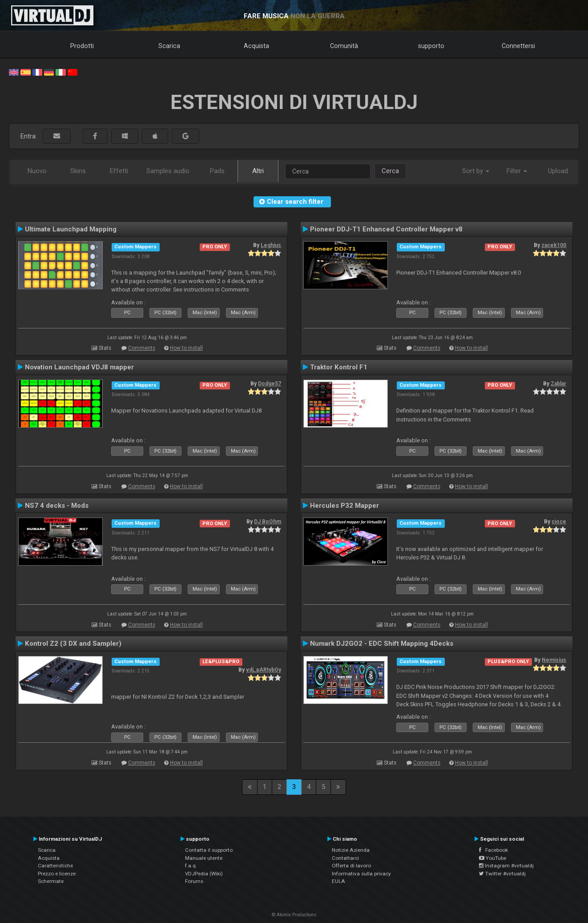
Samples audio (168, 171)
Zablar (558, 384)
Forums (194, 881)
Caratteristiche (55, 866)
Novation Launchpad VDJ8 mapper (79, 367)
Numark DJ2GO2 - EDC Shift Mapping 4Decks (382, 644)
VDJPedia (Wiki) (204, 874)
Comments (142, 348)
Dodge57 (270, 384)
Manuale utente (204, 858)
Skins (78, 171)
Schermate (51, 881)
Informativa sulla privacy (361, 874)
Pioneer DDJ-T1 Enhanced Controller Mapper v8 (386, 229)
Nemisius (554, 660)
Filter (517, 171)
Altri (258, 171)
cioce (559, 522)
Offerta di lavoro (351, 866)
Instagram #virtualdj (506, 866)
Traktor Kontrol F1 (339, 367)
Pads (217, 171)
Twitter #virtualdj (502, 874)
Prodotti (82, 46)
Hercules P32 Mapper (344, 506)
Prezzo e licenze (57, 874)
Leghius (271, 245)
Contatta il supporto (209, 850)
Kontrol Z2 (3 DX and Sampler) (73, 644)
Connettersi (518, 46)
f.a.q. (191, 866)
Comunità (344, 46)
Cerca (390, 171)
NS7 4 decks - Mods (57, 506)
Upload (558, 171)
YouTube (493, 858)
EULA (338, 881)
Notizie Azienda (351, 850)
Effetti (119, 171)
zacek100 (554, 245)
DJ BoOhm (268, 522)
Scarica (169, 46)
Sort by (476, 171)
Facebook (493, 850)
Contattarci (345, 858)
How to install (186, 348)
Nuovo (37, 171)
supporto (431, 46)
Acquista (256, 46)
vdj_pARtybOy (264, 670)
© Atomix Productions (294, 915)
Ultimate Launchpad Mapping (71, 229)
